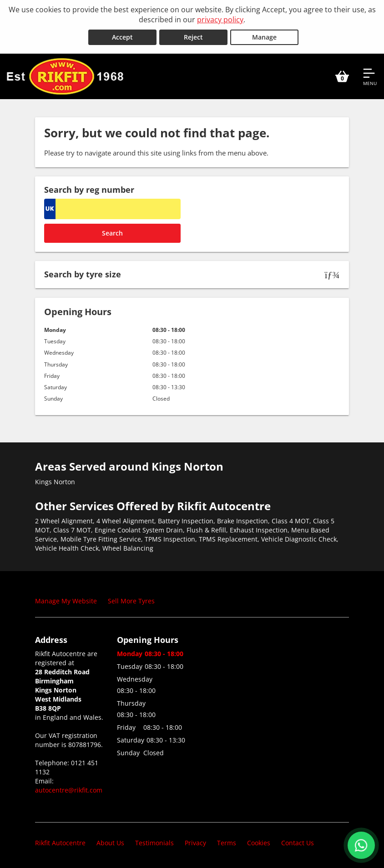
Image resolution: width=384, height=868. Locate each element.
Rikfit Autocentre (60, 843)
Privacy (195, 843)
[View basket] (342, 76)
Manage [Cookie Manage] (264, 37)
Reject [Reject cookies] (193, 37)
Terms (227, 843)
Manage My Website (66, 601)
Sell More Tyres (131, 601)
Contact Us (298, 843)
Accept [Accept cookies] (122, 37)
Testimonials (154, 843)
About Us (110, 843)
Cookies (259, 843)
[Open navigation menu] (370, 76)
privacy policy (220, 20)
